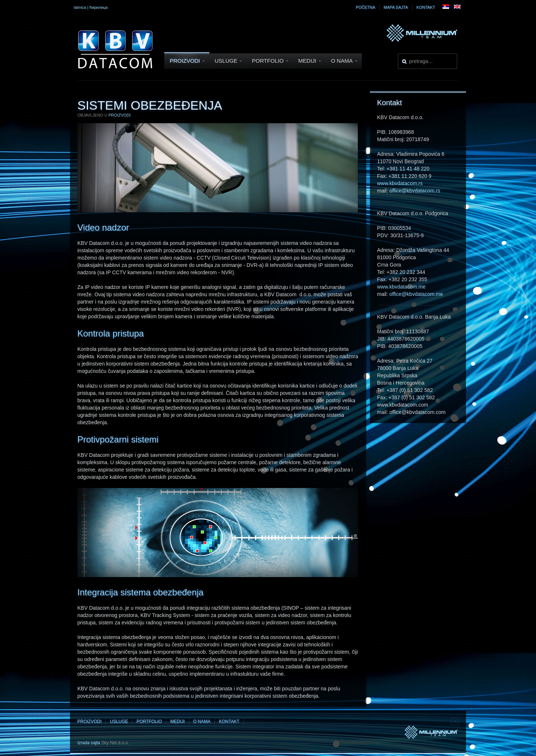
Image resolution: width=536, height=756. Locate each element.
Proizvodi (120, 115)
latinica (80, 7)
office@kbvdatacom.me (416, 294)
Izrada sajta (89, 743)
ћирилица (99, 7)
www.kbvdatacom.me (401, 287)
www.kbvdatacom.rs (400, 183)
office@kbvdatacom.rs (415, 191)
